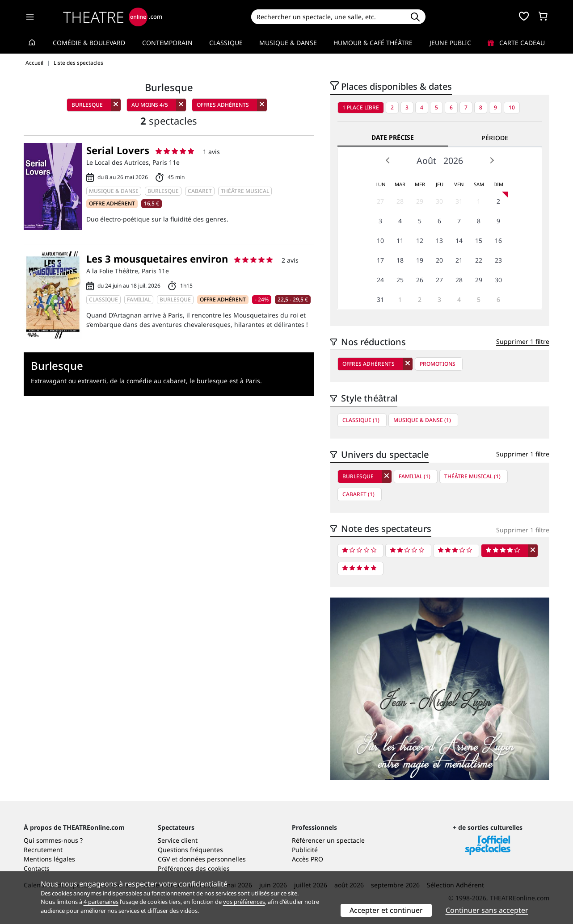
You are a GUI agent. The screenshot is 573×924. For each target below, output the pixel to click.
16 (498, 240)
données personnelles (213, 859)
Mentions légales (49, 859)
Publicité (305, 850)
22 (479, 260)
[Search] (328, 17)
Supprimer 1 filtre (523, 341)
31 (459, 201)
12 (420, 240)
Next (492, 160)
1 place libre (361, 107)
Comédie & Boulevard (89, 43)
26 (420, 280)
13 (439, 240)
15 (479, 240)
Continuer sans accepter (487, 910)
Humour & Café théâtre (373, 43)
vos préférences (244, 902)
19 (420, 260)
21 (459, 260)
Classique (226, 43)
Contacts (37, 868)
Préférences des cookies (194, 868)
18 (400, 260)
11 (400, 240)
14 (459, 240)
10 (512, 107)
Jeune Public (450, 43)
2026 (453, 161)
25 (400, 280)
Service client (178, 840)
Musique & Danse (288, 43)
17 (380, 260)
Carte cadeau (516, 43)
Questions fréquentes (190, 850)
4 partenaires (101, 902)
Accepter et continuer (386, 910)
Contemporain (167, 43)
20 (439, 260)
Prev (388, 160)
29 (420, 201)
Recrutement (43, 850)
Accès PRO (308, 859)
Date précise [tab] (393, 137)
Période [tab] (495, 138)
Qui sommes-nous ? (53, 840)
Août (426, 161)
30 (439, 201)
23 (498, 260)
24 (380, 280)
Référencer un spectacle (328, 840)
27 (380, 201)
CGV (164, 859)
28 (400, 201)
